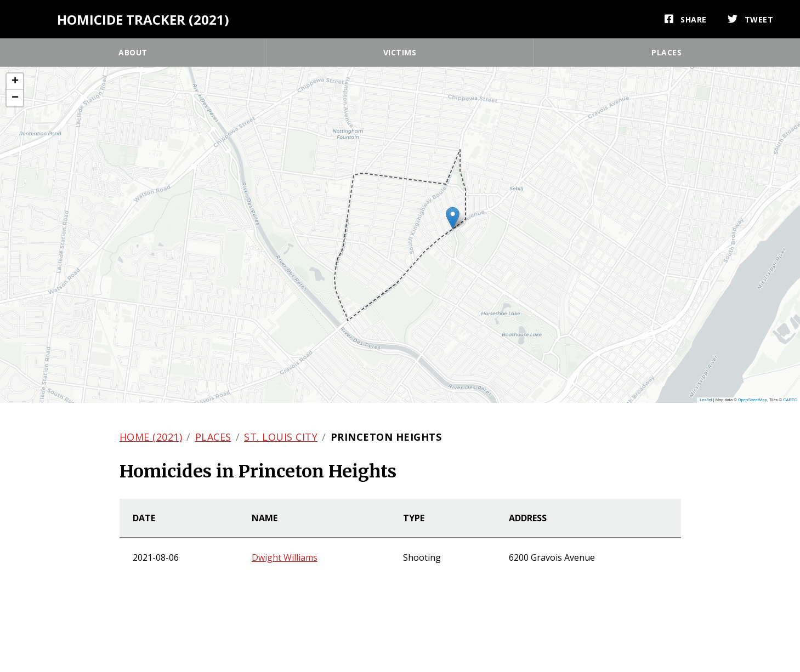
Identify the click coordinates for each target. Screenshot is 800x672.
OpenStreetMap (753, 400)
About (133, 52)
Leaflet (706, 400)
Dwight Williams (285, 557)
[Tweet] (751, 19)
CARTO (790, 400)
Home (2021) (151, 437)
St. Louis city (281, 437)
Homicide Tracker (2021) (143, 19)
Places (666, 52)
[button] (453, 218)
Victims (400, 52)
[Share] (686, 19)
